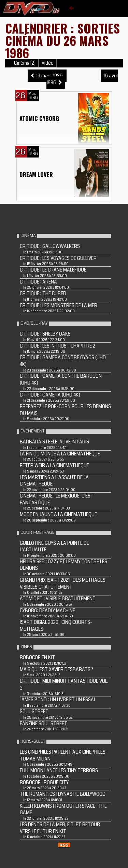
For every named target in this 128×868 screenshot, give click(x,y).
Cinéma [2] (25, 63)
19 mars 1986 (47, 76)
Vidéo (48, 63)
